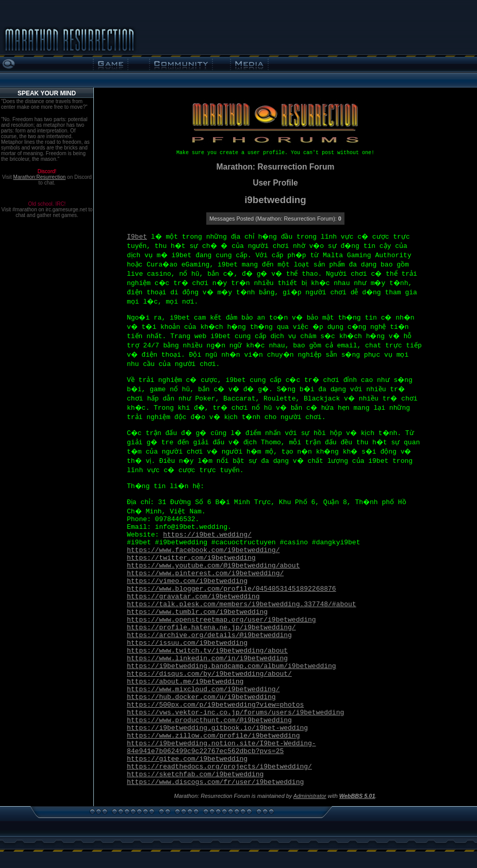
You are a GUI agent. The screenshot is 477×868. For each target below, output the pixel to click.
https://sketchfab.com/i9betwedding (195, 774)
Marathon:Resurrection (40, 177)
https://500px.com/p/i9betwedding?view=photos (215, 705)
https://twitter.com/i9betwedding (191, 558)
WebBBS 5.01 (357, 796)
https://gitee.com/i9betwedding (187, 759)
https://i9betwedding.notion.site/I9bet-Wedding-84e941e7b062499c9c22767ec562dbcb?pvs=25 (221, 747)
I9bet (137, 237)
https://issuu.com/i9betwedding (187, 643)
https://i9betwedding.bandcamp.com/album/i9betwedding (232, 666)
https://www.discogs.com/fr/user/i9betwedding (215, 782)
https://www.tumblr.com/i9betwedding (197, 612)
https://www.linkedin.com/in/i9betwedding (207, 658)
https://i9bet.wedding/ (207, 535)
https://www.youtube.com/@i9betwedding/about (213, 566)
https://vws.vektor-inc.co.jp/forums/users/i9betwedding (235, 713)
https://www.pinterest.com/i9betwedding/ (205, 573)
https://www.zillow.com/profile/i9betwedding (213, 736)
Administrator (310, 796)
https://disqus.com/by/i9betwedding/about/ (209, 674)
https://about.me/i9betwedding (185, 682)
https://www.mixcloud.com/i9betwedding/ (203, 689)
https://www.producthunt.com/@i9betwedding (209, 720)
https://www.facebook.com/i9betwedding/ (203, 550)
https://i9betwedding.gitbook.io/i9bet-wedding (217, 728)
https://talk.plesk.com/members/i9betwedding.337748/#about (242, 604)
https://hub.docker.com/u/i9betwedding (201, 697)
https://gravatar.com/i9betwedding (193, 597)
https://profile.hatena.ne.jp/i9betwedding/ (211, 628)
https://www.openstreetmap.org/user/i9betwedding (221, 620)
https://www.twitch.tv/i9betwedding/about (207, 651)
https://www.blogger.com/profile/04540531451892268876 (232, 589)
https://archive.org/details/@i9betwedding (209, 635)
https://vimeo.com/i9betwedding (187, 581)
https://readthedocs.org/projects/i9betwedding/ (219, 767)
